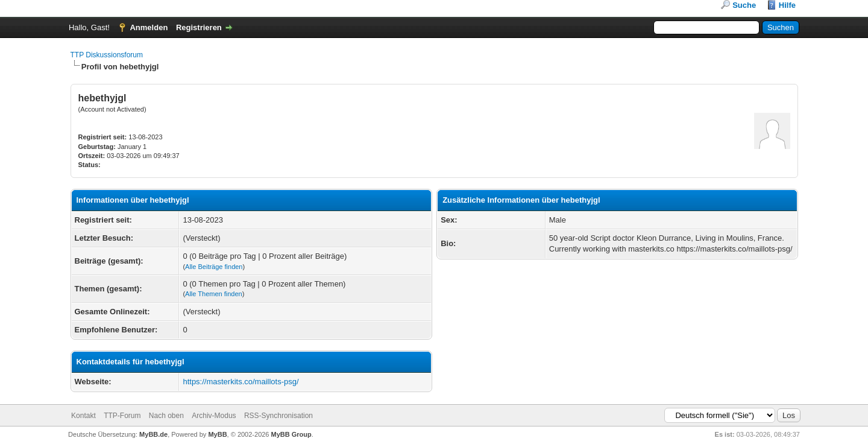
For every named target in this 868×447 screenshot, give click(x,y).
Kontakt (83, 416)
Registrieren (199, 27)
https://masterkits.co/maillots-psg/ (241, 382)
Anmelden (149, 27)
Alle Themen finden (214, 294)
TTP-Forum (122, 416)
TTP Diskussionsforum (107, 55)
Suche (744, 5)
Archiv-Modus (214, 416)
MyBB (217, 434)
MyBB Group (291, 434)
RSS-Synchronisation (278, 416)
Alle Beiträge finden (214, 267)
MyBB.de (153, 434)
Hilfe (787, 5)
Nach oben (166, 416)
